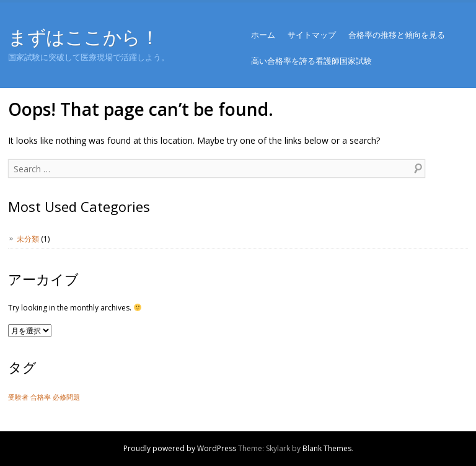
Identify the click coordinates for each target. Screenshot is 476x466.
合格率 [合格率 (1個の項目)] (41, 397)
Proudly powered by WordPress (180, 448)
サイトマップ (312, 35)
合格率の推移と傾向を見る (397, 35)
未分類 (28, 239)
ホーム (263, 35)
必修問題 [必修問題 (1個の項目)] (66, 397)
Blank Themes (327, 448)
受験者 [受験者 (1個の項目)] (18, 397)
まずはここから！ (83, 37)
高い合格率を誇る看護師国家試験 (311, 61)
